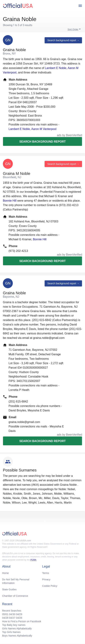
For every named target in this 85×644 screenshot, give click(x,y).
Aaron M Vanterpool (44, 129)
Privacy (46, 579)
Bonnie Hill (10, 201)
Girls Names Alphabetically (17, 628)
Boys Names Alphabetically (17, 636)
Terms (46, 573)
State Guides (9, 589)
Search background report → (63, 40)
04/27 (12, 618)
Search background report (42, 142)
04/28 (5, 618)
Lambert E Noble (56, 68)
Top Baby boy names (14, 625)
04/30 (12, 614)
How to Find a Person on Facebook (22, 621)
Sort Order (73, 29)
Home (5, 573)
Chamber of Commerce (15, 596)
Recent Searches (12, 611)
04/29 (19, 614)
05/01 (5, 614)
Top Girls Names (11, 632)
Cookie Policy (50, 586)
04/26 (19, 618)
